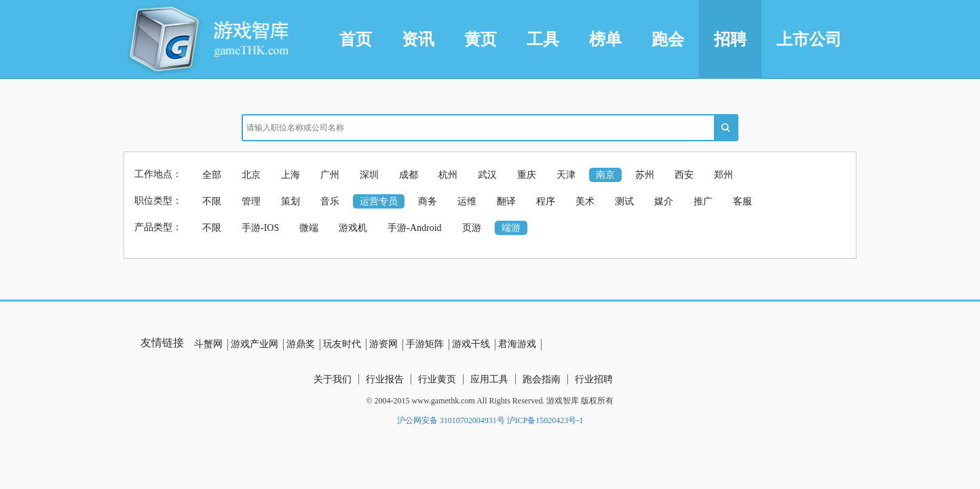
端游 (511, 228)
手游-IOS (260, 228)
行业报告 (385, 379)
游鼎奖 (301, 344)
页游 (472, 228)
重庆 (527, 175)
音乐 (330, 201)
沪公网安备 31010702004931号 (451, 420)
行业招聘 (594, 379)
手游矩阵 (425, 344)
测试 (624, 201)
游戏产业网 (255, 344)
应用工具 (489, 379)
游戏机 (353, 228)
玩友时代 (342, 344)
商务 (428, 201)
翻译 (506, 201)
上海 (290, 175)
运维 (467, 201)
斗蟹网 (208, 344)
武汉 (487, 175)
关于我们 (333, 379)
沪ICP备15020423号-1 (545, 420)
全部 (212, 175)
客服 (742, 201)
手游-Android (414, 228)
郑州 (723, 175)
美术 (585, 201)
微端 (309, 228)
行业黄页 (437, 379)
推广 (703, 201)
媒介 (664, 201)
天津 (566, 175)
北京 (251, 175)
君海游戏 (517, 344)
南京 (605, 175)
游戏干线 (471, 344)
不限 (212, 201)
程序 (546, 201)
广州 (330, 175)
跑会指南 (542, 379)
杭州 (448, 175)
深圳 (369, 175)
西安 (684, 175)
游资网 (383, 344)
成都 (409, 175)
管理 (251, 201)
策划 (290, 201)
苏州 (645, 175)
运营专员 (379, 201)
